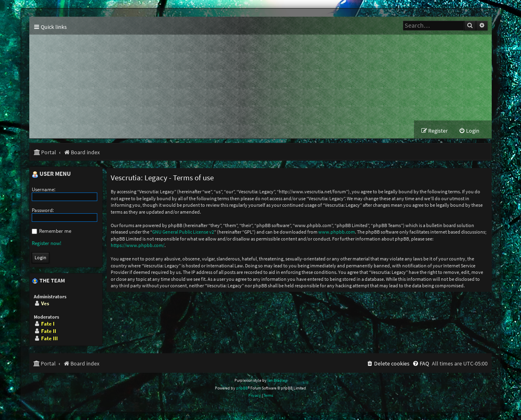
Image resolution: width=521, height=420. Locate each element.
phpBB (242, 388)
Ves (45, 303)
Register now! (47, 243)
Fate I (48, 324)
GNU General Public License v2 (183, 232)
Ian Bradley (277, 380)
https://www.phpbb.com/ (138, 245)
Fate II (49, 331)
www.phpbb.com (337, 232)
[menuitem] (469, 131)
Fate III (49, 338)
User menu (51, 174)
